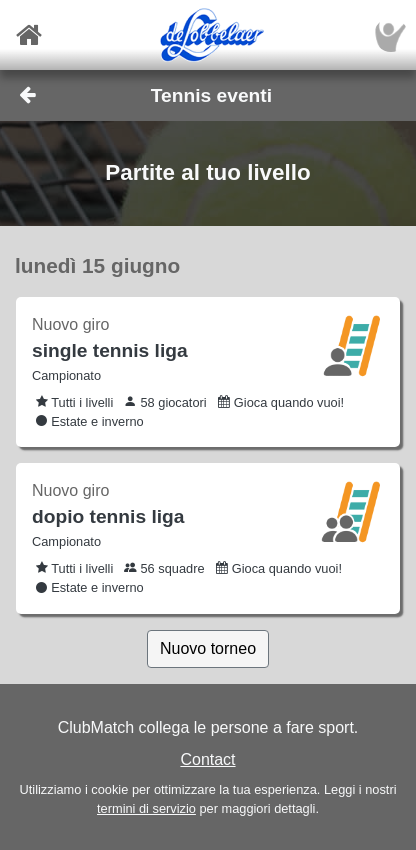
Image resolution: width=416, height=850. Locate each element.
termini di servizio (146, 808)
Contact (207, 759)
